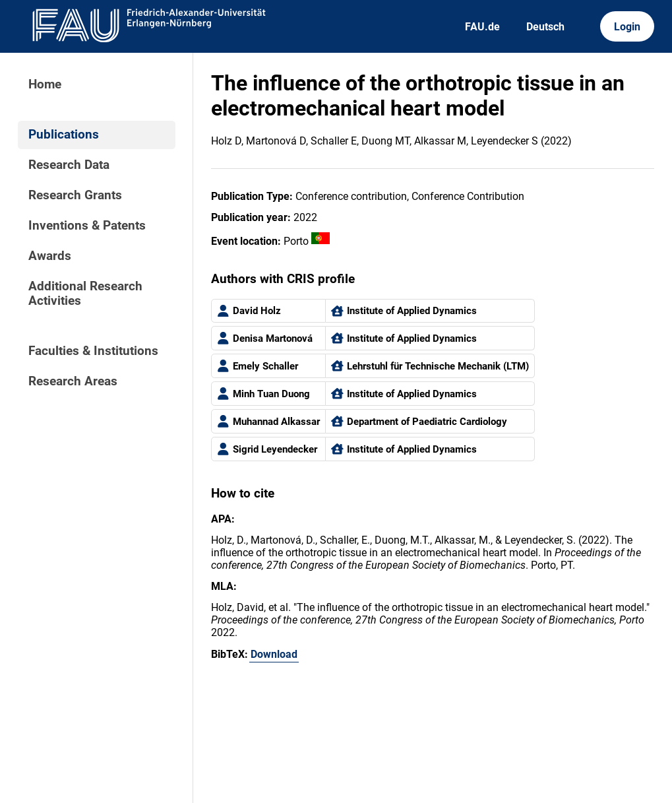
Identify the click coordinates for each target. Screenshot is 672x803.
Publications (64, 135)
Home (45, 84)
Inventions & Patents (87, 226)
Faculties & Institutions (93, 351)
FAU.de (482, 27)
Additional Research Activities (85, 294)
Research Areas (73, 381)
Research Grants (75, 195)
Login (627, 27)
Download (274, 654)
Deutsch (545, 27)
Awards (50, 256)
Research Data (69, 165)
